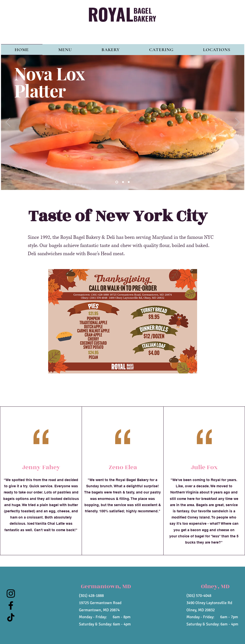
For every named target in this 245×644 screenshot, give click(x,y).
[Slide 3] (129, 182)
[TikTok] (11, 617)
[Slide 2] (123, 182)
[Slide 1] (117, 182)
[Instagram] (11, 594)
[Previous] (8, 123)
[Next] (237, 123)
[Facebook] (11, 605)
